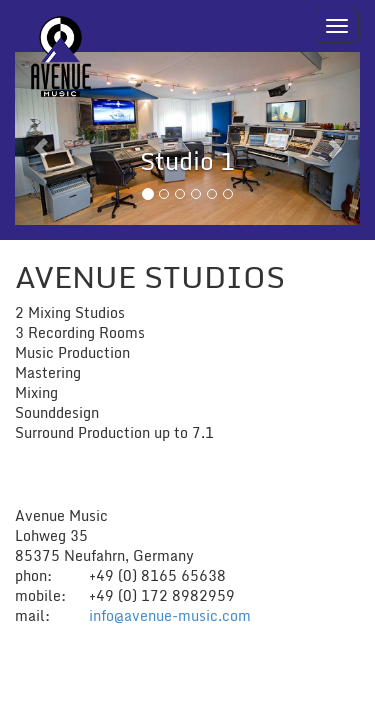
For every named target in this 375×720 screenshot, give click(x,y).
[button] (41, 138)
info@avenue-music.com (170, 615)
